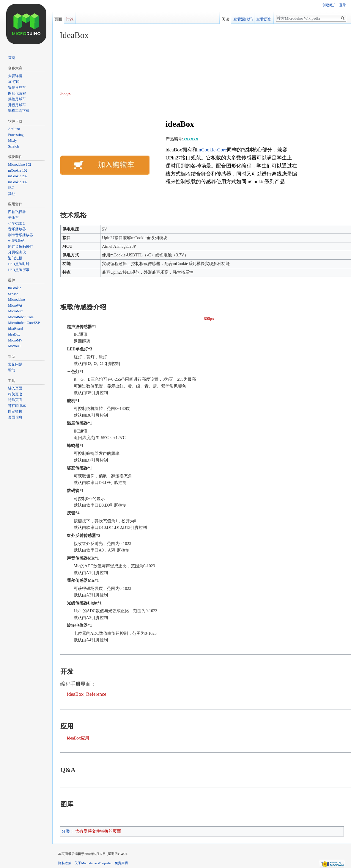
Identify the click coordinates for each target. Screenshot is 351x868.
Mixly (12, 140)
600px (209, 319)
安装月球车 (17, 87)
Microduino (16, 300)
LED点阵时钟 (19, 264)
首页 (12, 58)
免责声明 (121, 863)
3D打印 (14, 82)
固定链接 (15, 411)
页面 (58, 18)
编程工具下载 (19, 111)
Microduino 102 (20, 164)
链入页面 (15, 388)
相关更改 (15, 394)
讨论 (70, 18)
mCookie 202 (18, 176)
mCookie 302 (18, 182)
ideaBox (14, 334)
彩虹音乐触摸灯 (21, 247)
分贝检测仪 (17, 252)
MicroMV (15, 340)
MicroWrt (15, 305)
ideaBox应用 (78, 738)
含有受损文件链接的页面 (98, 831)
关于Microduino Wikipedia (93, 863)
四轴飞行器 (17, 212)
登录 (343, 5)
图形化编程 (17, 93)
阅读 (227, 18)
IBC (11, 188)
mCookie (15, 288)
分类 (66, 831)
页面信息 (15, 417)
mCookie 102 (18, 170)
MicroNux (15, 311)
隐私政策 (65, 863)
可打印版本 (17, 406)
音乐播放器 (17, 229)
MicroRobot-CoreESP (24, 323)
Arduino (14, 129)
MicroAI (14, 346)
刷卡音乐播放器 (21, 235)
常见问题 (15, 364)
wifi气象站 (16, 241)
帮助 (12, 370)
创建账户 (329, 5)
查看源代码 (244, 18)
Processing (16, 135)
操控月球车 (17, 99)
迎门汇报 (15, 258)
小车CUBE (16, 223)
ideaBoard (15, 329)
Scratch (13, 146)
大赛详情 (15, 76)
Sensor (13, 294)
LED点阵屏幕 (19, 270)
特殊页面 (15, 400)
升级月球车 (17, 105)
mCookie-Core (212, 150)
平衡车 (13, 217)
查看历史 (265, 18)
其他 (12, 194)
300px (66, 94)
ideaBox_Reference (86, 694)
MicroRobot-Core (21, 317)
